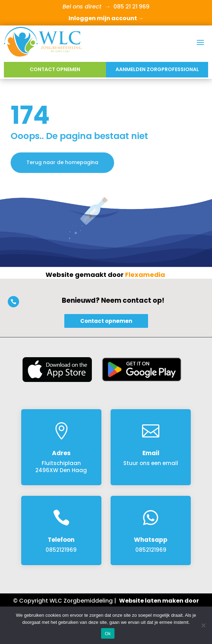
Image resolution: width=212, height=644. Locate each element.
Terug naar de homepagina (62, 162)
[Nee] (203, 625)
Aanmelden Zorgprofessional (157, 69)
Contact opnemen (55, 69)
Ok (108, 634)
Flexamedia (145, 275)
